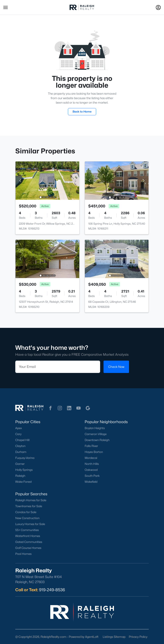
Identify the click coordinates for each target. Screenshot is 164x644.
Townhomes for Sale (29, 506)
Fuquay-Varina (25, 458)
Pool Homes (23, 554)
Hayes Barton (94, 452)
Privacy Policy (138, 637)
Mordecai (91, 458)
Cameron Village (96, 434)
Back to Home (82, 111)
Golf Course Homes (28, 548)
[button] (6, 7)
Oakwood (91, 470)
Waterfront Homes (28, 536)
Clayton (20, 446)
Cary (18, 434)
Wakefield (91, 482)
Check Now (116, 367)
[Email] (58, 367)
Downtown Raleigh (97, 440)
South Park (92, 476)
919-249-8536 (52, 590)
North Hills (92, 464)
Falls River (91, 446)
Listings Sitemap (114, 637)
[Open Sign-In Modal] (158, 7)
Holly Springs (24, 470)
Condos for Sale (26, 512)
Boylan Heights (95, 428)
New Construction (27, 518)
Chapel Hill (22, 440)
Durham (21, 452)
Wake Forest (24, 482)
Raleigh (20, 476)
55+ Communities (27, 530)
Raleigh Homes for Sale (31, 500)
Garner (20, 464)
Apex (19, 428)
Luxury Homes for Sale (30, 524)
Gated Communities (29, 542)
